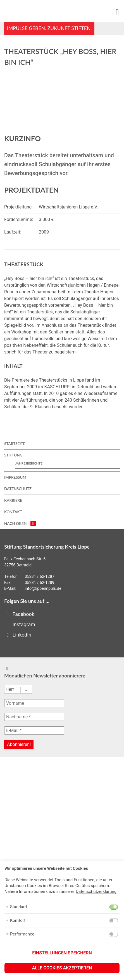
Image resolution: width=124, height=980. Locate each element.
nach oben (20, 524)
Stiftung (13, 455)
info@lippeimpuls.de (43, 589)
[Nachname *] (34, 717)
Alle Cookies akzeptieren (62, 968)
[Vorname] (34, 703)
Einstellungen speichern (62, 953)
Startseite (15, 444)
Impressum (15, 477)
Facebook (19, 614)
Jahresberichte (29, 463)
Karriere (13, 500)
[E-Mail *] (34, 730)
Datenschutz (18, 489)
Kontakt (13, 512)
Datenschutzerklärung (96, 891)
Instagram (20, 624)
